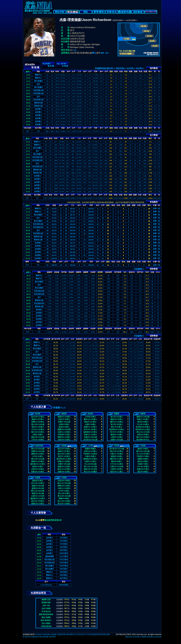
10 (98, 218)
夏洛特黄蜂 (49, 556)
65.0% (54, 240)
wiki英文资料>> (131, 20)
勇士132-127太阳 (143, 432)
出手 (74, 72)
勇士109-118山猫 (38, 424)
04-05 (28, 115)
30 (149, 221)
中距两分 (102, 339)
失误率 (93, 272)
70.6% (54, 252)
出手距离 (47, 339)
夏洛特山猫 (38, 103)
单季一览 (156, 209)
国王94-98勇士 (143, 422)
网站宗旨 (129, 637)
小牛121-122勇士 (38, 429)
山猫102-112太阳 (38, 496)
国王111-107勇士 (64, 469)
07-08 (28, 106)
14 (61, 231)
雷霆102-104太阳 (64, 429)
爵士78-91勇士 (117, 427)
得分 (150, 72)
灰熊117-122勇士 (90, 435)
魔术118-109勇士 (90, 419)
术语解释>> (139, 269)
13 (108, 227)
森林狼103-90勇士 (90, 459)
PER (147, 272)
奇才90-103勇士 (117, 424)
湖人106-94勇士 (64, 493)
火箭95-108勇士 (117, 469)
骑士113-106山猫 (38, 449)
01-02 (28, 125)
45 (48, 218)
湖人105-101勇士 (64, 501)
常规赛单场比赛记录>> (105, 68)
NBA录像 (70, 634)
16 (61, 240)
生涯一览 (156, 265)
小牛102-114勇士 (117, 464)
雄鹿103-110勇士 (64, 417)
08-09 (28, 97)
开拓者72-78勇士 (143, 456)
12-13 (28, 78)
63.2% (54, 249)
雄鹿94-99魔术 (90, 449)
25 (149, 237)
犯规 (145, 72)
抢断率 (78, 272)
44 (149, 246)
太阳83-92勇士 (64, 424)
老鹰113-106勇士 (38, 422)
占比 (72, 339)
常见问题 (136, 637)
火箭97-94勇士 (90, 424)
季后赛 (63, 408)
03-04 (28, 119)
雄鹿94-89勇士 (143, 459)
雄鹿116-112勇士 (64, 467)
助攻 (126, 72)
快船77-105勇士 (143, 419)
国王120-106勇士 (38, 432)
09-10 (28, 94)
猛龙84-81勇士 (64, 427)
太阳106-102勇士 (64, 440)
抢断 (131, 72)
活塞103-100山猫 (90, 437)
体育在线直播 (43, 637)
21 (66, 237)
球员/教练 (73, 12)
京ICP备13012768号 (123, 634)
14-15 (28, 75)
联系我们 (151, 637)
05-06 (28, 112)
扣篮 (152, 272)
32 (66, 240)
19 (66, 209)
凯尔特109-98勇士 (143, 427)
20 (66, 221)
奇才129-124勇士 (38, 483)
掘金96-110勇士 (117, 435)
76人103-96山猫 (90, 464)
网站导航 (60, 12)
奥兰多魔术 (38, 81)
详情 (75, 50)
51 (48, 240)
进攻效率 (108, 272)
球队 (86, 12)
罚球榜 (117, 446)
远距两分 (125, 339)
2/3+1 (158, 272)
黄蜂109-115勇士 (64, 437)
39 (149, 218)
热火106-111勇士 (38, 417)
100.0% (91, 209)
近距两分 (79, 339)
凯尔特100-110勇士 (117, 429)
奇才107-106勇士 (90, 429)
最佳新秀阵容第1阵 (53, 520)
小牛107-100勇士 (38, 440)
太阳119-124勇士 (38, 469)
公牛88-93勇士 (90, 417)
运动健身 (53, 634)
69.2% (54, 224)
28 (66, 243)
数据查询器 (125, 12)
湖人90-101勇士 (117, 417)
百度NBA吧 (61, 634)
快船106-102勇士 (38, 472)
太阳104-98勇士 (143, 435)
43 (48, 224)
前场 (116, 72)
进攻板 (57, 272)
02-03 (28, 122)
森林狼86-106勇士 (90, 432)
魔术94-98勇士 (117, 461)
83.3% (54, 231)
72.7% (54, 227)
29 (149, 209)
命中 (69, 72)
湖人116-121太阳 (90, 467)
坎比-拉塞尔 (46, 623)
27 (66, 255)
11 (61, 215)
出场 (47, 72)
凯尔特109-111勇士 (143, 429)
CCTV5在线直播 (91, 634)
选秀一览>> (105, 53)
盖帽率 (86, 272)
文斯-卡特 (46, 606)
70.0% (54, 215)
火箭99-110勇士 (117, 437)
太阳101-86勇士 (64, 419)
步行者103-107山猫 (117, 449)
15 (61, 218)
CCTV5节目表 (79, 634)
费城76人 (38, 75)
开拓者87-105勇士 (90, 454)
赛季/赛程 (99, 12)
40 (149, 259)
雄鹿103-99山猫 (38, 486)
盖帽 (136, 72)
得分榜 (38, 414)
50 (48, 249)
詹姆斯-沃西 (46, 600)
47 (48, 243)
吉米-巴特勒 (46, 609)
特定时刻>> (121, 68)
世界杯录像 (102, 634)
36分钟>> (131, 68)
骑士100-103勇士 (117, 451)
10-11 (28, 84)
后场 (121, 72)
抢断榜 (143, 414)
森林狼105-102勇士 (38, 498)
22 (149, 212)
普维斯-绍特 (46, 603)
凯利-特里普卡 (46, 620)
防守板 (64, 272)
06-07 (28, 109)
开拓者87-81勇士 (64, 435)
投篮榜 (64, 446)
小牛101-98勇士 (143, 467)
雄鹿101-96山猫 (38, 493)
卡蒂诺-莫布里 (46, 626)
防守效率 (118, 272)
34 (149, 227)
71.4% (54, 212)
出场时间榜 (39, 446)
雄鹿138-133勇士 (38, 504)
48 (48, 252)
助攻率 (71, 272)
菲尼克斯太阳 (38, 90)
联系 (32, 634)
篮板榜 (64, 414)
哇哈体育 (39, 634)
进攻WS (132, 272)
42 (48, 212)
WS (125, 272)
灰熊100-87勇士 (143, 469)
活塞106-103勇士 (64, 472)
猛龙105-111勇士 (117, 472)
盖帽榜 (117, 414)
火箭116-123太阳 (117, 467)
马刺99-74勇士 (143, 464)
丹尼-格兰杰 (46, 611)
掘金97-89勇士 (143, 449)
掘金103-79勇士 (117, 419)
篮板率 (49, 272)
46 (48, 246)
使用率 (100, 272)
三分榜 (90, 446)
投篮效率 (157, 339)
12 (61, 227)
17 (66, 212)
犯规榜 (38, 478)
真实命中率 (148, 339)
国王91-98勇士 (143, 461)
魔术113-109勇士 (117, 422)
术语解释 (143, 637)
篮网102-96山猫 (38, 488)
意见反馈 (158, 637)
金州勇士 (38, 109)
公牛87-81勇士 (38, 456)
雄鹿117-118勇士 (90, 427)
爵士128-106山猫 (143, 451)
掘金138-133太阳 (38, 437)
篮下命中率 (56, 339)
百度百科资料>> (118, 20)
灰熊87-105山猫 (64, 422)
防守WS (140, 272)
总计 (38, 84)
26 (66, 252)
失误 (140, 72)
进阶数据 (138, 12)
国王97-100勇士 (38, 427)
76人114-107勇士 (143, 454)
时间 (57, 72)
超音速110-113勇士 (38, 464)
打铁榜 (64, 478)
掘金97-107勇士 (38, 419)
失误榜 (143, 446)
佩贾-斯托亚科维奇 (46, 614)
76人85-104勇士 (143, 424)
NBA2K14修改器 (31, 637)
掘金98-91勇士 (38, 481)
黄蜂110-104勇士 (38, 461)
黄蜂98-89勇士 (64, 498)
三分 (79, 72)
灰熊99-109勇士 (117, 456)
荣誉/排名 (112, 12)
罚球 (96, 72)
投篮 (63, 72)
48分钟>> (140, 68)
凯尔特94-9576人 (143, 440)
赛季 (28, 71)
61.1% (54, 237)
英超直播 (46, 634)
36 (48, 209)
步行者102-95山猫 (90, 440)
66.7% (73, 243)
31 (149, 215)
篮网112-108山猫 (143, 417)
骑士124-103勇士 (143, 437)
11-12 (28, 81)
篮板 (111, 72)
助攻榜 (90, 414)
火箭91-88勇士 (38, 435)
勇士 (94, 53)
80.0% (73, 209)
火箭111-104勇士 (64, 432)
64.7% (54, 243)
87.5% (54, 218)
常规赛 (57, 408)
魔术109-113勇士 (117, 459)
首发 (52, 72)
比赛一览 (156, 205)
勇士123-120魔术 (90, 472)
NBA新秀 (52, 637)
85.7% (54, 209)
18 (66, 215)
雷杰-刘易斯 (46, 617)
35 (149, 231)
